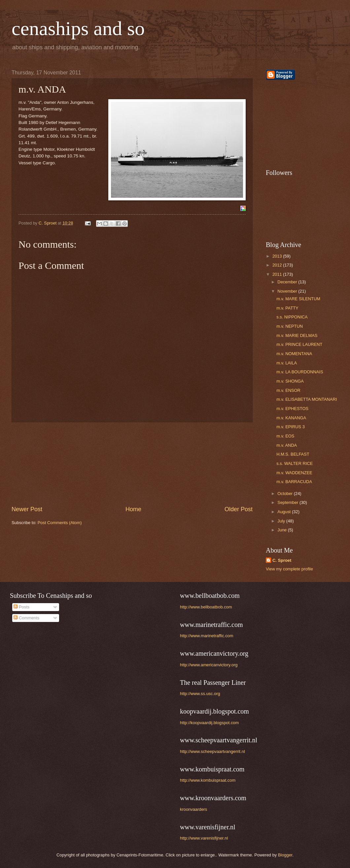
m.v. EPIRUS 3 (291, 427)
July (282, 521)
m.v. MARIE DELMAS (297, 335)
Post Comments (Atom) (60, 523)
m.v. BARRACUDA (294, 482)
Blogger (285, 855)
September (288, 502)
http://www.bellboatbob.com (206, 607)
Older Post (239, 509)
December (288, 282)
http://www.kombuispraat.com (208, 780)
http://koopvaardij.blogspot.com (209, 723)
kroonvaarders (193, 809)
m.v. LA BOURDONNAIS (300, 372)
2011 (278, 274)
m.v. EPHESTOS (292, 409)
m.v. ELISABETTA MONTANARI (307, 399)
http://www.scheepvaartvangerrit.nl (212, 751)
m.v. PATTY (287, 308)
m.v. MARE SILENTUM (298, 299)
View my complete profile (289, 569)
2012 (278, 265)
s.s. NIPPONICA (292, 317)
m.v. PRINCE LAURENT (299, 344)
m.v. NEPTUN (290, 326)
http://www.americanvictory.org (209, 665)
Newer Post (27, 509)
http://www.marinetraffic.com (207, 636)
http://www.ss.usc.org (200, 694)
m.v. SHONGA (290, 381)
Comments (26, 618)
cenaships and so (78, 28)
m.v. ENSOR (288, 390)
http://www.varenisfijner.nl (204, 838)
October (285, 494)
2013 (278, 256)
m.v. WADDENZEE (294, 473)
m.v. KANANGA (291, 418)
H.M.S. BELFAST (293, 454)
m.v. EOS (285, 436)
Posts (21, 607)
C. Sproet (282, 560)
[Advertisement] (132, 464)
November (288, 291)
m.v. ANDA (287, 445)
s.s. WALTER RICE (295, 463)
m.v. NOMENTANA (294, 354)
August (285, 512)
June (283, 530)
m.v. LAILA (287, 363)
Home (133, 509)
